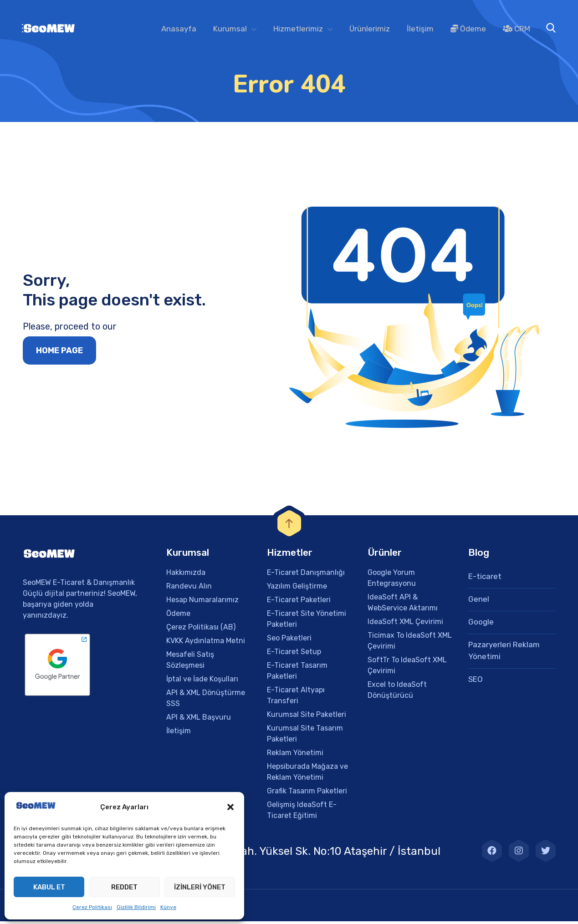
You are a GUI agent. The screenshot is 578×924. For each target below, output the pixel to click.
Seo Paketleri (289, 641)
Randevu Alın (189, 589)
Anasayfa (179, 29)
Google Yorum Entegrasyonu (392, 581)
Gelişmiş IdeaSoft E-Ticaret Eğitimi (302, 813)
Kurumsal (230, 29)
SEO (476, 682)
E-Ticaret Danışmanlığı (306, 575)
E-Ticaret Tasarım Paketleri (297, 673)
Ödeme (468, 29)
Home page (59, 354)
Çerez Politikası (92, 907)
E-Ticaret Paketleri (299, 602)
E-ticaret (485, 579)
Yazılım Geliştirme (297, 589)
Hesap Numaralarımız (202, 602)
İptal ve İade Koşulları (202, 682)
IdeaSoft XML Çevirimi (405, 624)
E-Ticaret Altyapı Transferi (296, 698)
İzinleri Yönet (200, 887)
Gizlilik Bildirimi (136, 907)
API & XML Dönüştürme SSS (206, 701)
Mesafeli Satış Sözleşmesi (190, 663)
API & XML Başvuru (199, 720)
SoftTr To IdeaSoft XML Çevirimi (407, 668)
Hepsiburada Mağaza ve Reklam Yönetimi (307, 774)
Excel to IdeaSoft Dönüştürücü (397, 693)
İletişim (420, 29)
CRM (517, 29)
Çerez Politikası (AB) (201, 630)
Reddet (124, 887)
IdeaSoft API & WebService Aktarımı (403, 605)
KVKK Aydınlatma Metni (206, 643)
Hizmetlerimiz (298, 29)
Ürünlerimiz (370, 29)
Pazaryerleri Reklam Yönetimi (504, 653)
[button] (230, 807)
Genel (479, 602)
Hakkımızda (186, 575)
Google (481, 624)
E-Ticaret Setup (294, 654)
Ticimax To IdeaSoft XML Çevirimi (410, 643)
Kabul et (49, 887)
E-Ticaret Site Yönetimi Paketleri (307, 622)
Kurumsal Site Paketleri (307, 717)
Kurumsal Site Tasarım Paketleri (305, 736)
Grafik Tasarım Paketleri (307, 794)
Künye (168, 907)
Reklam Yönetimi (295, 755)
